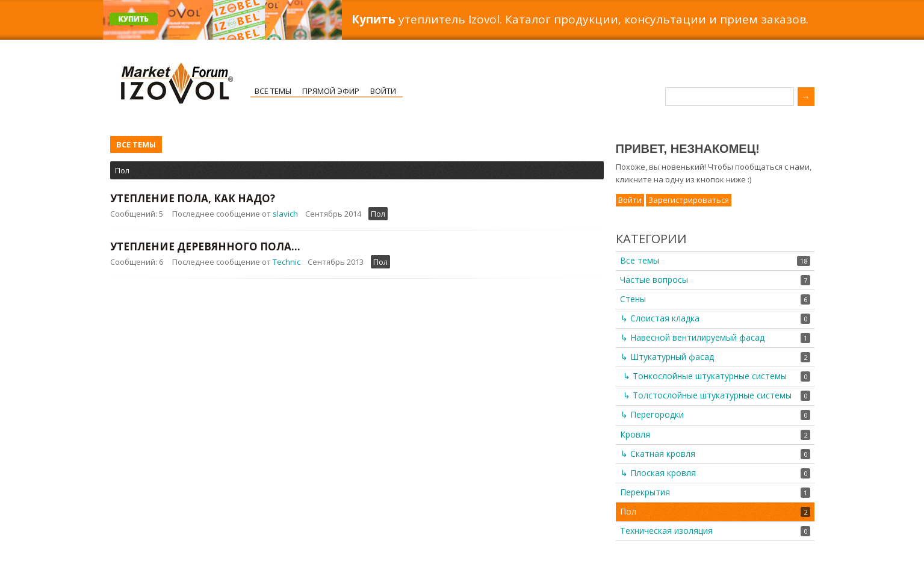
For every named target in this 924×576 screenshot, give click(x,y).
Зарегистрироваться (689, 200)
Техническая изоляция (666, 531)
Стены (633, 299)
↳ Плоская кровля (658, 473)
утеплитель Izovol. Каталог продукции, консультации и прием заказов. (580, 19)
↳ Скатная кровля (658, 454)
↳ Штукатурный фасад (667, 357)
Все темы (273, 91)
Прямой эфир (331, 91)
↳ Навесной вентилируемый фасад (693, 337)
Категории (651, 239)
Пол (122, 170)
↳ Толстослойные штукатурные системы (707, 395)
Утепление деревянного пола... (205, 246)
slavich (285, 214)
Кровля (635, 434)
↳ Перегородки (652, 414)
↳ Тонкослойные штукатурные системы (705, 376)
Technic (287, 262)
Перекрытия (645, 492)
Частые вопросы (654, 280)
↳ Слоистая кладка (660, 318)
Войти (383, 91)
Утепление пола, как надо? (193, 198)
